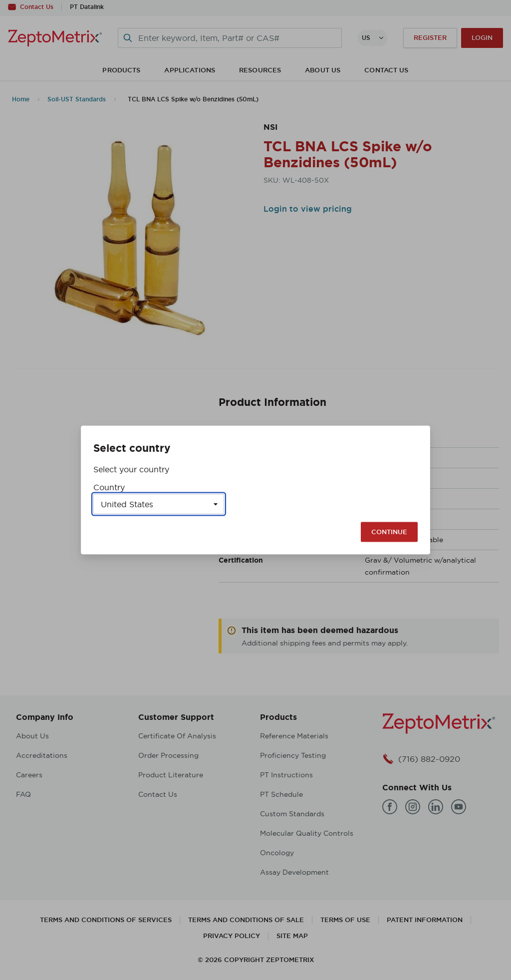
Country (109, 487)
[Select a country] (159, 504)
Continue (389, 532)
